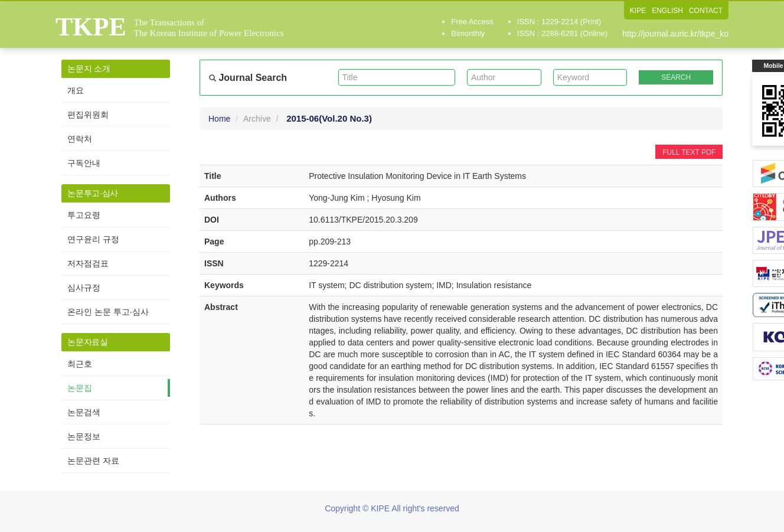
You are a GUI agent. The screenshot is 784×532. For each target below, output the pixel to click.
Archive (257, 119)
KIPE (638, 11)
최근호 (80, 364)
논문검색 (84, 412)
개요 (76, 90)
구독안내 (84, 163)
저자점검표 (88, 263)
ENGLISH (667, 11)
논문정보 (84, 436)
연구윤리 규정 (93, 239)
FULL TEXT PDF (689, 152)
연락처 (80, 139)
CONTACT (706, 11)
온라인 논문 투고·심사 (108, 312)
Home (219, 119)
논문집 (80, 388)
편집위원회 (88, 115)
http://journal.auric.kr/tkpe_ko (675, 34)
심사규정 (84, 288)
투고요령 (84, 215)
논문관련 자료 (93, 461)
